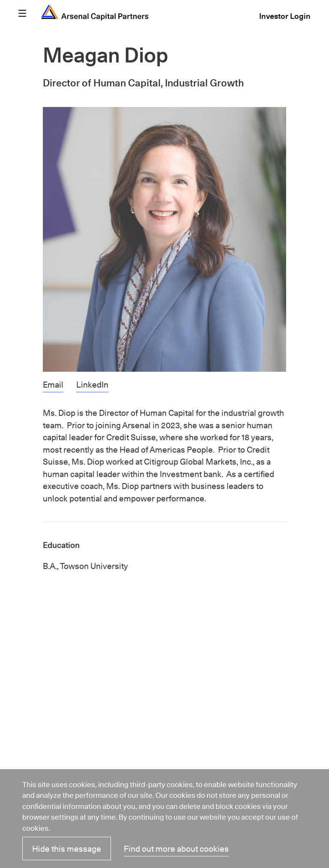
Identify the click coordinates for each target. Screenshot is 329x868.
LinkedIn (92, 386)
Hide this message (67, 850)
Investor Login (285, 17)
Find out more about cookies (176, 850)
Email (53, 386)
